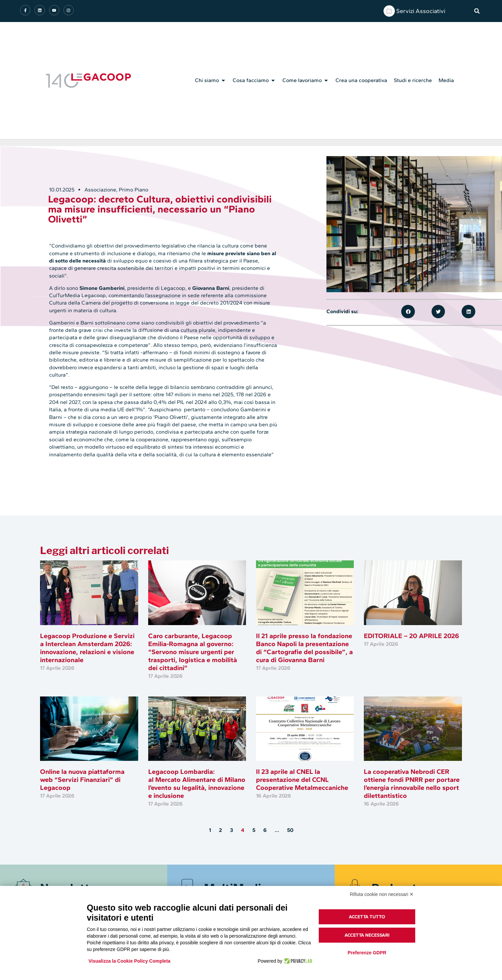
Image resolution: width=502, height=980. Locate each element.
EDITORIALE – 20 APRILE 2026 (411, 636)
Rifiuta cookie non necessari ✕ (382, 894)
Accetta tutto (367, 917)
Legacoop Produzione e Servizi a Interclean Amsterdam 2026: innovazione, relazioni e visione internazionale (87, 648)
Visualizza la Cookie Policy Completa (130, 961)
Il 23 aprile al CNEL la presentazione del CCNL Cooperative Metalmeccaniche (302, 780)
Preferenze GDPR (367, 953)
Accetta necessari (367, 935)
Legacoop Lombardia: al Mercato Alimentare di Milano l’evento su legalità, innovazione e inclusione (197, 784)
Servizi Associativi (421, 11)
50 (290, 830)
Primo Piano (134, 190)
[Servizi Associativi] (389, 11)
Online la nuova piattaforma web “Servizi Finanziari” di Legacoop (82, 780)
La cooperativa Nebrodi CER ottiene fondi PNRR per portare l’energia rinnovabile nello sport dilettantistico (412, 784)
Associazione (100, 190)
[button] (477, 11)
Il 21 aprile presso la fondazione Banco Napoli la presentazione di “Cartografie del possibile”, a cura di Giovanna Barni (304, 648)
